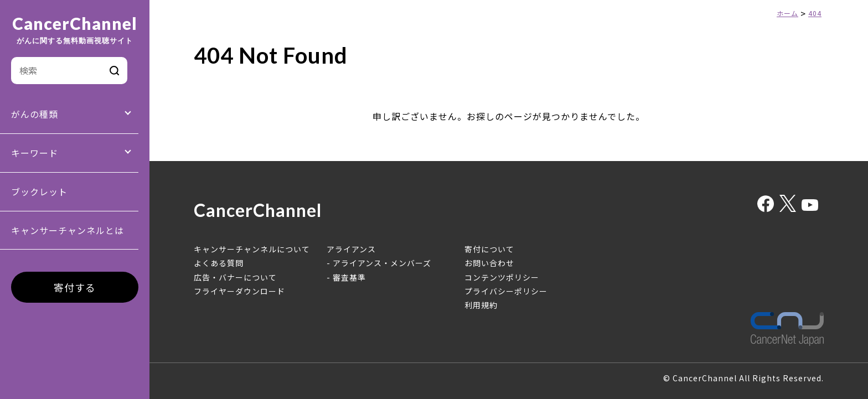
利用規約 (481, 305)
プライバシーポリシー (506, 291)
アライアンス (351, 249)
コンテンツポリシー (502, 277)
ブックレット (39, 191)
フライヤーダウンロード (239, 291)
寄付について (489, 249)
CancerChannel (75, 30)
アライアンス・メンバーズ (382, 263)
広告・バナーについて (235, 277)
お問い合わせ (489, 263)
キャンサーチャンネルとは (68, 230)
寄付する (75, 287)
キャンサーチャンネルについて (252, 249)
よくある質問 (219, 263)
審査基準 (349, 277)
